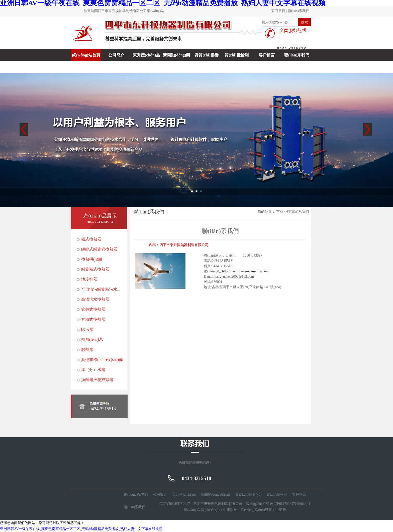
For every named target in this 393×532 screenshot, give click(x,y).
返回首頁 (278, 11)
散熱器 (87, 350)
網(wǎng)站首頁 (86, 55)
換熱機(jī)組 (92, 259)
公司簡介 (116, 55)
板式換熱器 (91, 239)
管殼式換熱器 (93, 309)
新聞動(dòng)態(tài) (176, 61)
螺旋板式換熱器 (95, 269)
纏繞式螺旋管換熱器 (99, 249)
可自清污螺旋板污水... (101, 289)
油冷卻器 (89, 279)
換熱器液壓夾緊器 (97, 380)
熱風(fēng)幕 (92, 339)
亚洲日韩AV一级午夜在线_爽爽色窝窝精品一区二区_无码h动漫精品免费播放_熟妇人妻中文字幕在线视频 (81, 529)
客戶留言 (267, 55)
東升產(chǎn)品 (146, 55)
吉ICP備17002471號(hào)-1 (290, 504)
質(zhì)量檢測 (236, 55)
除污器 (87, 329)
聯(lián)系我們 (299, 11)
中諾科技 (230, 510)
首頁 (280, 212)
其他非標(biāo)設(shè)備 (102, 360)
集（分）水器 (93, 370)
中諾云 (281, 510)
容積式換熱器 (93, 319)
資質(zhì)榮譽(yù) (206, 61)
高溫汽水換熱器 (95, 299)
